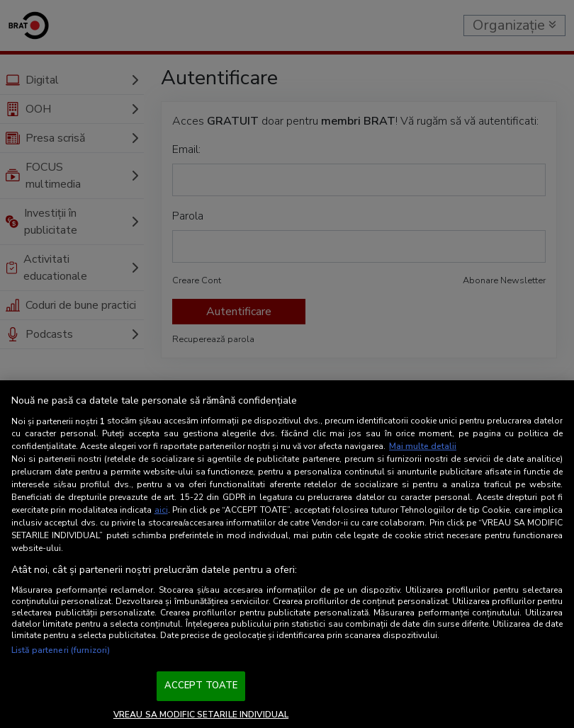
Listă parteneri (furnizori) (61, 650)
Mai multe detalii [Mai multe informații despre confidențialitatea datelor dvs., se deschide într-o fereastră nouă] (423, 446)
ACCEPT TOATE (201, 686)
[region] (287, 554)
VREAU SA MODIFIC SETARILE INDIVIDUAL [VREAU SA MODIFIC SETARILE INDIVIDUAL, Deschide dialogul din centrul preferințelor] (201, 715)
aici (161, 510)
